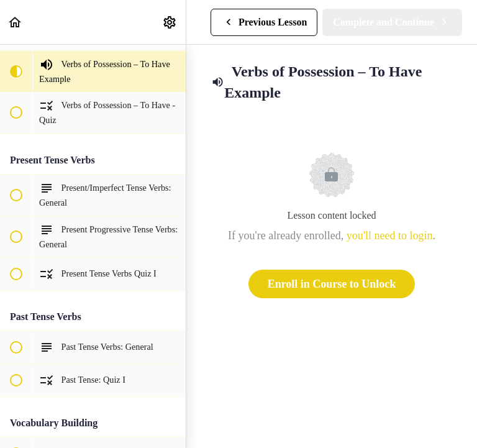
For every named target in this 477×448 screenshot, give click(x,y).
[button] (16, 22)
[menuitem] (170, 22)
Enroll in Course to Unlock (332, 284)
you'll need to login (390, 235)
